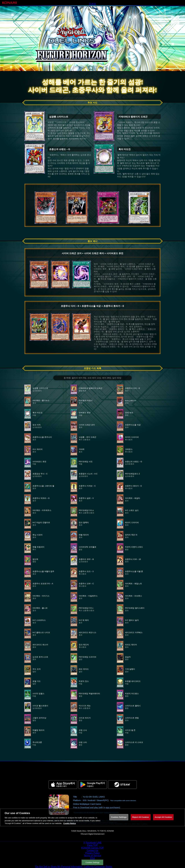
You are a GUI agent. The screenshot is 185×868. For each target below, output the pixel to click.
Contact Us (92, 850)
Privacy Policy (92, 853)
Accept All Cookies (163, 820)
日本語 (92, 4)
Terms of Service (92, 856)
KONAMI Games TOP (92, 848)
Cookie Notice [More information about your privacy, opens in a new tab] (70, 826)
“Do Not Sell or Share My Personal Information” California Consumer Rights (73, 867)
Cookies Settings (92, 862)
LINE (99, 843)
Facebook (91, 843)
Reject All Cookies (141, 820)
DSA (93, 858)
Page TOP (92, 845)
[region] (92, 820)
